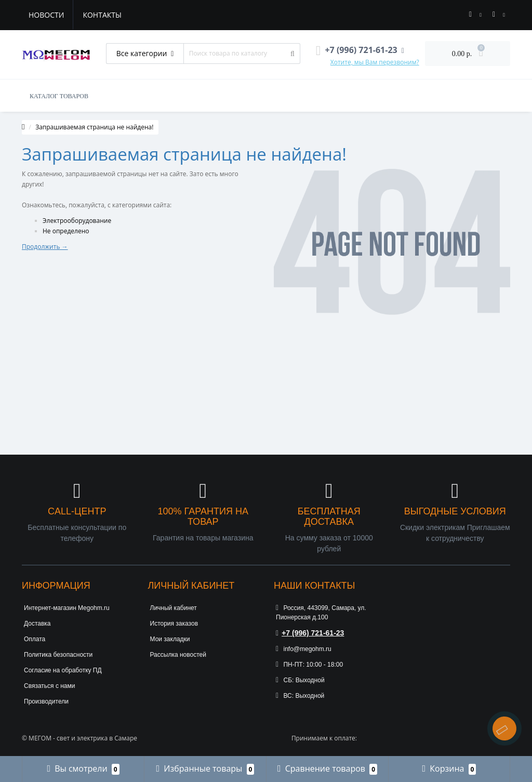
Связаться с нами (49, 686)
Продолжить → (45, 247)
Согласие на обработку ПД (63, 670)
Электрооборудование (77, 221)
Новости (46, 15)
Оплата (35, 639)
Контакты (102, 15)
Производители (46, 701)
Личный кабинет (174, 608)
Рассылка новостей (178, 655)
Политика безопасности (58, 655)
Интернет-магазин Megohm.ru (67, 608)
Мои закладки (170, 639)
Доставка (37, 624)
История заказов (174, 624)
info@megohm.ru (304, 649)
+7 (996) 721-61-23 (310, 633)
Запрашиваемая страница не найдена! (94, 127)
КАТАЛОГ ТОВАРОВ (59, 96)
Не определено (66, 231)
